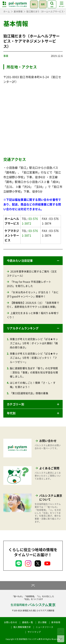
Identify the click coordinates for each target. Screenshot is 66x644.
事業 (6, 56)
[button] (33, 261)
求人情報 (42, 622)
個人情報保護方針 (22, 627)
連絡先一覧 (27, 622)
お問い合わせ (11, 622)
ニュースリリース (44, 627)
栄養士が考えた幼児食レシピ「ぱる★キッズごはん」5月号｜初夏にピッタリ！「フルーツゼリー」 (34, 358)
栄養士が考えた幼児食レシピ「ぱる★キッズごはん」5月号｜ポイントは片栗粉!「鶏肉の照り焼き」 (34, 343)
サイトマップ (34, 632)
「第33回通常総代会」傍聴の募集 (29, 393)
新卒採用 (56, 622)
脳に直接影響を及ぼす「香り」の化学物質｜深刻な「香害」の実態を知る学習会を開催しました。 (34, 372)
